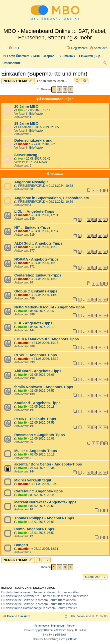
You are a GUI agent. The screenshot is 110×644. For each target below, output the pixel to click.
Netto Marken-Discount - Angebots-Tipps (49, 307)
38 (100, 316)
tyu (20, 110)
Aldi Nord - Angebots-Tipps (38, 371)
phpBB (42, 630)
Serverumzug (26, 155)
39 (105, 316)
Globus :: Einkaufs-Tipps (36, 291)
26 (94, 252)
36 (89, 316)
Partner (71, 626)
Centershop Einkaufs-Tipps (38, 275)
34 (105, 220)
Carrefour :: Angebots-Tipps (39, 491)
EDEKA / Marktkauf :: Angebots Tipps (47, 339)
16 (94, 268)
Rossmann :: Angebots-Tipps (40, 435)
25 (89, 252)
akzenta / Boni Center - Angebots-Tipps (48, 464)
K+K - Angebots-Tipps (33, 323)
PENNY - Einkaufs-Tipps (35, 419)
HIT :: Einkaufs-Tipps (32, 227)
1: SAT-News (38, 162)
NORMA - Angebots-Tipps (36, 259)
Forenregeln (42, 626)
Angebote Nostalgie (31, 182)
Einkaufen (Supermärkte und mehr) (44, 74)
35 (94, 348)
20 (94, 236)
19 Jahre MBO (26, 123)
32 (94, 220)
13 (94, 332)
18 (105, 268)
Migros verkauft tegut (33, 480)
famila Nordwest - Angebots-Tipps (44, 387)
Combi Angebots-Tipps (34, 529)
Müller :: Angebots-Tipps (36, 451)
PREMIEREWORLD (32, 186)
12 (89, 332)
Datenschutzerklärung (33, 140)
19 (89, 236)
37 (94, 316)
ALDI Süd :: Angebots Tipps (38, 243)
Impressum (58, 626)
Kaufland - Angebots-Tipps (37, 403)
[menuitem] (14, 48)
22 (105, 236)
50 (105, 300)
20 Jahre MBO (26, 106)
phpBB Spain (60, 635)
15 (89, 268)
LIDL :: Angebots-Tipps (34, 211)
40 (105, 364)
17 (100, 268)
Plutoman (24, 127)
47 (89, 300)
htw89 (22, 311)
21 (100, 236)
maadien (24, 144)
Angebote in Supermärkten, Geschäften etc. (52, 198)
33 (100, 220)
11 (89, 395)
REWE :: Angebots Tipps (36, 355)
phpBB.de (72, 639)
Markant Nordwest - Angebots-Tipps (45, 502)
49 (100, 300)
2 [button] (60, 89)
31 (89, 220)
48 (94, 300)
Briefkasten (37, 114)
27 (100, 252)
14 (100, 332)
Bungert (21, 545)
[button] (71, 90)
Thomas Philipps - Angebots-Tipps (44, 518)
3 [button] (65, 89)
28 (105, 252)
